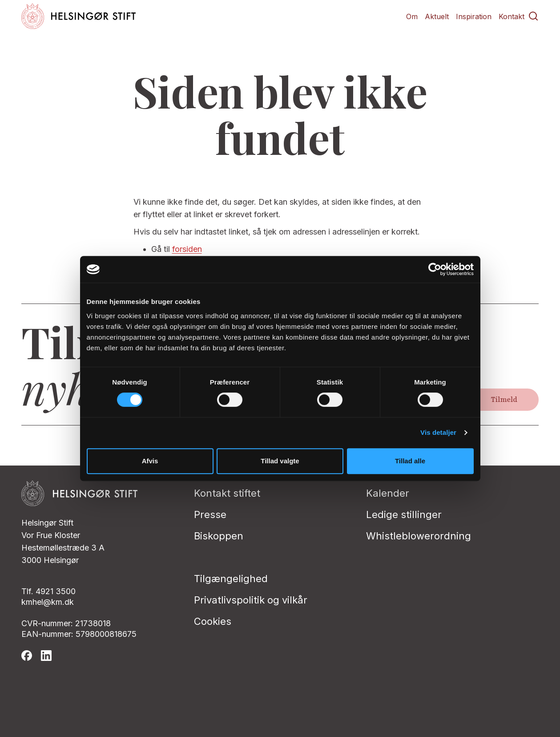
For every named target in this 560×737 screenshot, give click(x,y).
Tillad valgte (280, 461)
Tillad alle (410, 461)
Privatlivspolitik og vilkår (251, 600)
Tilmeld (504, 400)
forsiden (187, 249)
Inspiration (474, 16)
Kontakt (512, 16)
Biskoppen (219, 536)
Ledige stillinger (404, 514)
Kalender (388, 493)
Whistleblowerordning (419, 536)
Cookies (213, 621)
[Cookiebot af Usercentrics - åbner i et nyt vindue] (435, 269)
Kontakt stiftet (227, 493)
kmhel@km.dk (48, 602)
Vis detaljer (438, 432)
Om (412, 16)
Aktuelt (437, 16)
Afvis (150, 461)
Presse (210, 514)
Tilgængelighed (231, 579)
